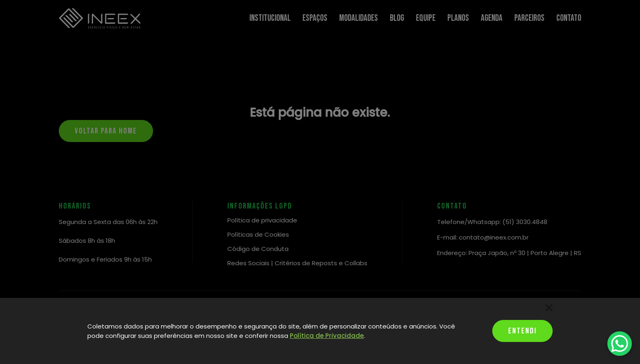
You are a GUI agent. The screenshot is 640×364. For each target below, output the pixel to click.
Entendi (522, 331)
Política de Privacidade (327, 336)
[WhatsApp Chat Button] (620, 344)
